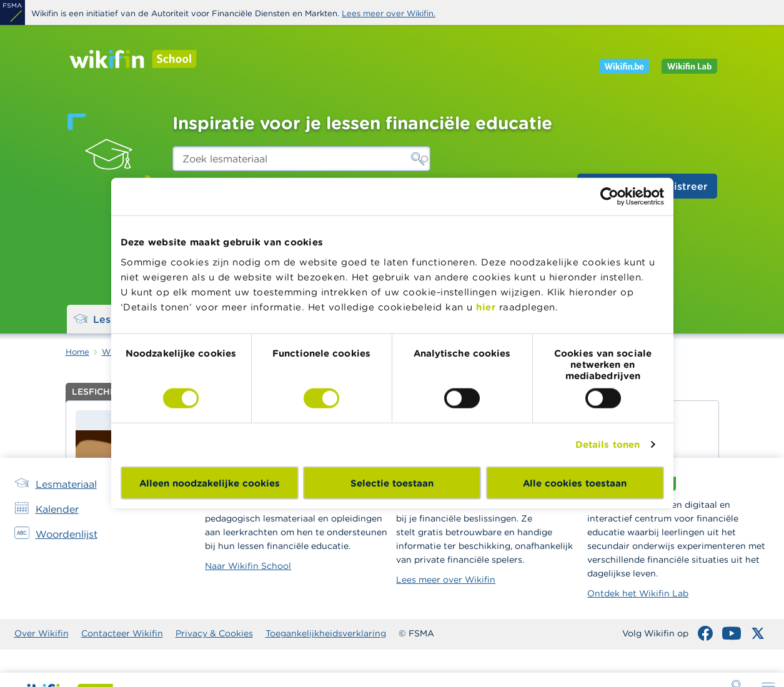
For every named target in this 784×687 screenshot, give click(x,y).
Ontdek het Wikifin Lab (638, 593)
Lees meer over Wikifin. (389, 13)
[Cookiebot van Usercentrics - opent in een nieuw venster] (609, 197)
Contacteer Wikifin (122, 633)
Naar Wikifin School (248, 566)
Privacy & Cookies (214, 633)
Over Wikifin (42, 633)
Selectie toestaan (392, 482)
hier (486, 306)
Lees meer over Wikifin (446, 580)
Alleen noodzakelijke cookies (210, 482)
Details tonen (608, 444)
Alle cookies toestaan (575, 482)
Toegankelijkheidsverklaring (326, 633)
